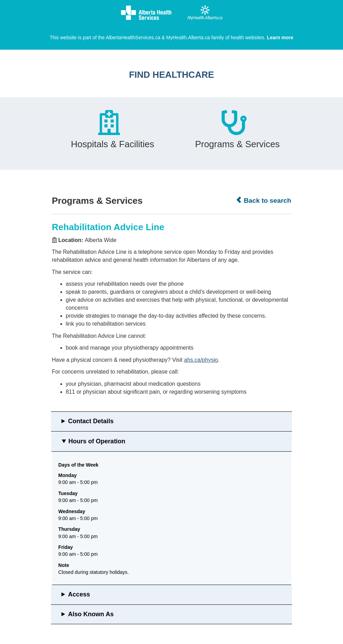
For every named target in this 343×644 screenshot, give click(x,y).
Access (79, 594)
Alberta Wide (101, 240)
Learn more (280, 37)
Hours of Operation (97, 441)
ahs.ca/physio (201, 360)
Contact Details (91, 421)
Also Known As (91, 614)
